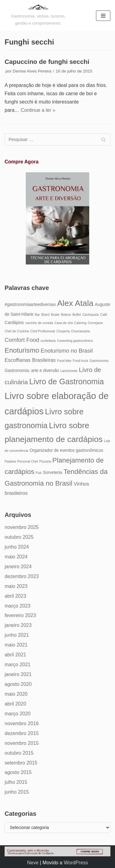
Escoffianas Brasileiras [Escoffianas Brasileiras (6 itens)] (30, 360)
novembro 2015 (22, 743)
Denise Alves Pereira (32, 71)
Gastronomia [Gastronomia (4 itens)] (99, 361)
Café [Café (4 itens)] (104, 315)
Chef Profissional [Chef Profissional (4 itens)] (43, 331)
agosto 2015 (18, 772)
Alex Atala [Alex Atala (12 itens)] (75, 303)
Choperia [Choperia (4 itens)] (63, 331)
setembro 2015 (21, 763)
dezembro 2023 (22, 576)
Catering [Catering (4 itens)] (80, 323)
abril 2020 (15, 704)
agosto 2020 (18, 684)
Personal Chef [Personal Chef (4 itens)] (28, 461)
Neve (33, 863)
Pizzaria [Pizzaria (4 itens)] (45, 461)
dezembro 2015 (22, 733)
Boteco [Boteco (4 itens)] (66, 315)
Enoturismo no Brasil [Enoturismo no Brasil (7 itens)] (67, 351)
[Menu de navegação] (103, 16)
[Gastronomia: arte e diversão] (38, 16)
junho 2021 (17, 635)
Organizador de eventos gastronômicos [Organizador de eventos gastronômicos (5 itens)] (66, 450)
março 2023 (18, 606)
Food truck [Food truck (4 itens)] (80, 361)
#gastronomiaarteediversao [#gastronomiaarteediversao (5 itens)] (30, 305)
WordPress (76, 863)
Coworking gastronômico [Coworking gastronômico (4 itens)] (75, 341)
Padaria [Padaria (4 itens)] (10, 461)
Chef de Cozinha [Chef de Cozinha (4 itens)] (17, 331)
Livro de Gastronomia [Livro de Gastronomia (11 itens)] (66, 381)
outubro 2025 (19, 537)
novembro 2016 (22, 723)
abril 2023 (15, 596)
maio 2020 (16, 694)
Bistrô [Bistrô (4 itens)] (46, 315)
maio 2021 (16, 645)
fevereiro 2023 (20, 615)
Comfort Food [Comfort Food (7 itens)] (22, 340)
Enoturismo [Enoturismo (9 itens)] (22, 350)
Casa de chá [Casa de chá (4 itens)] (63, 323)
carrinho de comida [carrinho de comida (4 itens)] (39, 323)
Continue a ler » (38, 110)
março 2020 (18, 714)
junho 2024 (17, 547)
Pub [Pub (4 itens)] (38, 473)
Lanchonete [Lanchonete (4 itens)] (69, 371)
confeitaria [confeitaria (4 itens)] (48, 341)
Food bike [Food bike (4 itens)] (64, 361)
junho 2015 (17, 792)
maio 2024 (16, 557)
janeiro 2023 (18, 625)
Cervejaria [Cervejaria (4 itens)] (95, 323)
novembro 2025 (22, 527)
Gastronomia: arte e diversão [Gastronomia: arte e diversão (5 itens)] (32, 371)
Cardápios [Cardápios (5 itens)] (14, 323)
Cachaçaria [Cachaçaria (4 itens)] (90, 315)
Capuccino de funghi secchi (47, 62)
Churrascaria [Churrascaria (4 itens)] (80, 331)
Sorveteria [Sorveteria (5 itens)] (53, 473)
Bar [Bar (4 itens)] (38, 315)
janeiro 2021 (18, 674)
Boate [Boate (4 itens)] (55, 315)
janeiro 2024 (18, 567)
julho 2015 (16, 782)
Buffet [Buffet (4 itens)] (77, 315)
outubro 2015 (19, 753)
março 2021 (18, 665)
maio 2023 (16, 586)
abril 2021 (15, 655)
